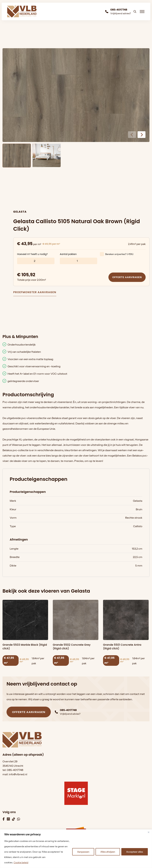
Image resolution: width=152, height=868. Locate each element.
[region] (76, 849)
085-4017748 (15, 770)
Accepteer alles (135, 852)
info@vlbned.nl (18, 774)
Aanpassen (83, 852)
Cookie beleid (21, 862)
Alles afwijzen (108, 852)
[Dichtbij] (148, 832)
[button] (142, 135)
